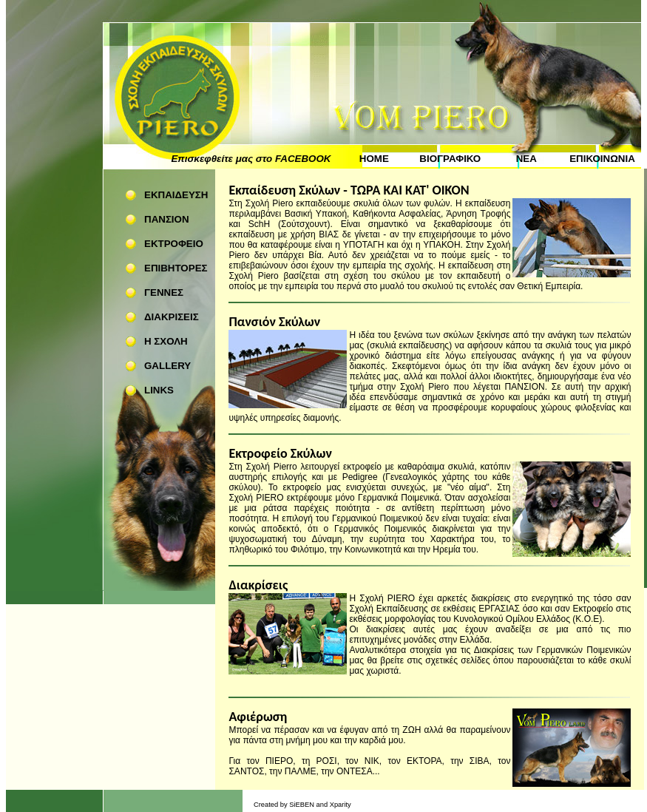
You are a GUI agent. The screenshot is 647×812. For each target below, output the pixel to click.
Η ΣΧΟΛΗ (166, 341)
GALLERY (167, 366)
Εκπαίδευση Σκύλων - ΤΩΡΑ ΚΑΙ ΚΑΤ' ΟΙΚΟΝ (349, 190)
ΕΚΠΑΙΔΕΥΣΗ (176, 195)
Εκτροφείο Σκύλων (280, 453)
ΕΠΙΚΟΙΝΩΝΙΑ (602, 159)
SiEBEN (302, 805)
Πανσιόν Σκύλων (274, 322)
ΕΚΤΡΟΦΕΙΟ (174, 244)
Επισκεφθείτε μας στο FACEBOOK (251, 159)
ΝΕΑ (526, 159)
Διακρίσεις (258, 585)
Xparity (341, 805)
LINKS (159, 390)
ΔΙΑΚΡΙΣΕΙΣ (172, 317)
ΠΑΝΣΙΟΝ (167, 219)
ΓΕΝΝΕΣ (164, 292)
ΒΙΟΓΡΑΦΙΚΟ (450, 159)
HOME (374, 159)
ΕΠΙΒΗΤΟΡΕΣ (176, 268)
